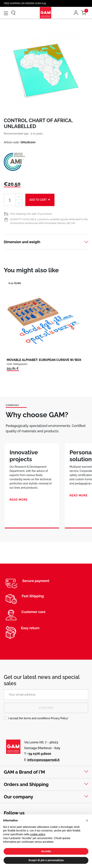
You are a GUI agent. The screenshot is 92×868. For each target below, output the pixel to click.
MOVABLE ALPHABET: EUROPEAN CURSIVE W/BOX (44, 360)
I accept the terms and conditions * (39, 718)
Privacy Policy (59, 718)
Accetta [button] (46, 851)
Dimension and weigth (22, 242)
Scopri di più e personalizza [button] (46, 860)
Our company (18, 797)
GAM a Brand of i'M (24, 772)
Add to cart (40, 200)
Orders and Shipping (26, 784)
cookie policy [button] (38, 834)
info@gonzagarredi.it (44, 760)
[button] (87, 820)
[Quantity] (10, 200)
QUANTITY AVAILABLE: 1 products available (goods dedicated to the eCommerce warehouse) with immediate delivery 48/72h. (49, 221)
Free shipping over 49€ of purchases (31, 214)
